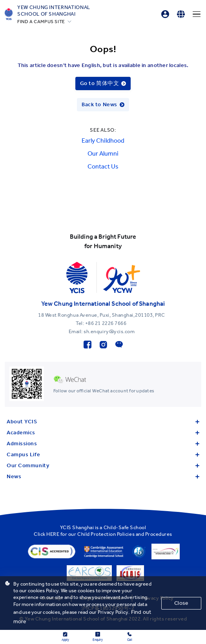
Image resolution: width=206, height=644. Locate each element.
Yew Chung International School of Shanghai (54, 11)
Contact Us (103, 166)
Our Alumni (103, 153)
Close (181, 603)
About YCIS (103, 422)
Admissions (103, 444)
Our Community (103, 465)
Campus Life (103, 454)
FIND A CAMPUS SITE (41, 22)
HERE (53, 534)
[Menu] (197, 14)
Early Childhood (103, 141)
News (103, 476)
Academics (103, 433)
